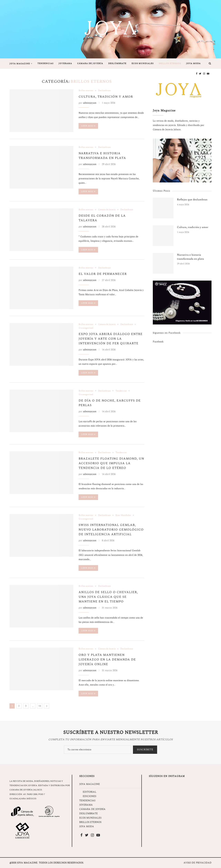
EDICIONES (89, 796)
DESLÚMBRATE (117, 63)
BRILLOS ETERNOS (170, 63)
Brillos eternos (86, 91)
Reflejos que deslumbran (192, 200)
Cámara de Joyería (107, 210)
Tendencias (121, 391)
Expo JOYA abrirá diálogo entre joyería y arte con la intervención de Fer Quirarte (111, 339)
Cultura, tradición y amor (106, 97)
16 (40, 706)
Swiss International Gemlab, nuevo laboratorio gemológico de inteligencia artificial (111, 530)
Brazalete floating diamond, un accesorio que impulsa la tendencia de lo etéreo (111, 463)
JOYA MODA (193, 63)
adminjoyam (90, 103)
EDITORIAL (90, 792)
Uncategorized (86, 328)
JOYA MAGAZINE (20, 64)
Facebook (158, 342)
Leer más (88, 126)
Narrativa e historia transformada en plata (102, 156)
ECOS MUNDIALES (143, 63)
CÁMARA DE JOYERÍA (90, 63)
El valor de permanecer (103, 274)
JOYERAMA (65, 63)
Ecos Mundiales (123, 515)
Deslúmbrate (104, 91)
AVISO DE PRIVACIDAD (198, 863)
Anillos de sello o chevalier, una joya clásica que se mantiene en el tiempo (108, 597)
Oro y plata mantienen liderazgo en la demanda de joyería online (107, 660)
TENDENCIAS (45, 63)
